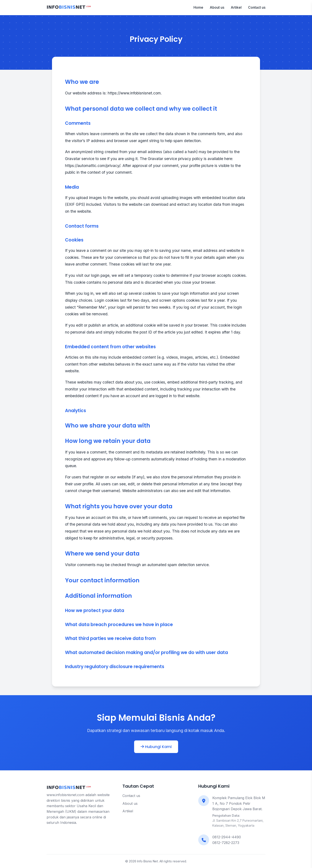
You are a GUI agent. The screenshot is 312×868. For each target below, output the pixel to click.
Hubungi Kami (156, 747)
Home (198, 7)
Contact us (257, 7)
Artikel (236, 7)
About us (217, 7)
